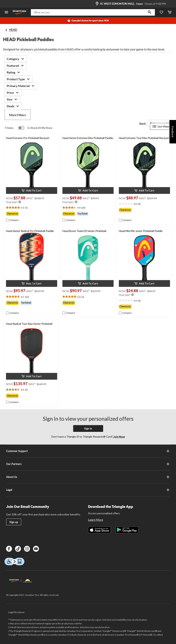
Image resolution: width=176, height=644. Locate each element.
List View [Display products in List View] (161, 126)
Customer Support (88, 451)
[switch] (35, 128)
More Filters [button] (18, 115)
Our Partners (88, 464)
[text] (32, 208)
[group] (32, 214)
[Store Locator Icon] (97, 4)
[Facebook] (9, 549)
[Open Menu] (6, 12)
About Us (88, 477)
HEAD (13, 30)
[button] (150, 12)
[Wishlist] (161, 12)
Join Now (119, 437)
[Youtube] (36, 549)
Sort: (143, 123)
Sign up (14, 522)
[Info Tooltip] (20, 202)
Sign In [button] (88, 428)
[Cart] (170, 12)
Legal (88, 490)
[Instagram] (27, 549)
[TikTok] (18, 549)
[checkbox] (12, 220)
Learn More (96, 520)
